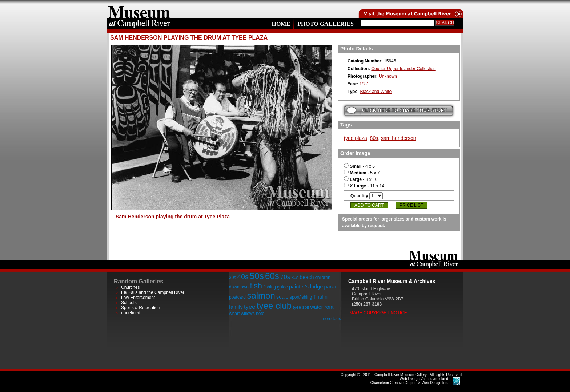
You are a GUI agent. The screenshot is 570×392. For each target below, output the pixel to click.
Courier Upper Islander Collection (403, 69)
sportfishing (301, 297)
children (323, 278)
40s (243, 277)
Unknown (388, 76)
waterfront (322, 307)
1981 (364, 84)
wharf (234, 314)
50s (257, 276)
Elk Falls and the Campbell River (153, 292)
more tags (331, 319)
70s (285, 277)
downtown (239, 287)
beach (307, 277)
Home (281, 24)
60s (272, 276)
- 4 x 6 (359, 166)
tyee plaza (356, 138)
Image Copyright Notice (378, 313)
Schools (129, 303)
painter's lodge (306, 287)
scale (282, 297)
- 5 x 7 (362, 173)
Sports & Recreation (141, 308)
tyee (250, 307)
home (139, 9)
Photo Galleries (326, 24)
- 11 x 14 (364, 186)
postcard (237, 297)
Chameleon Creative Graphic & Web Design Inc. (409, 381)
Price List (411, 205)
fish (256, 286)
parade (332, 287)
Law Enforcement (138, 298)
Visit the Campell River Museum (410, 9)
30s (232, 278)
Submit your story (399, 111)
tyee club (274, 306)
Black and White (376, 92)
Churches (130, 287)
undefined (131, 313)
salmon (261, 296)
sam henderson (399, 138)
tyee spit (301, 307)
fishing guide (275, 287)
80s (374, 138)
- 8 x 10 (361, 179)
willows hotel (253, 314)
